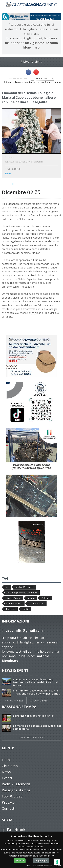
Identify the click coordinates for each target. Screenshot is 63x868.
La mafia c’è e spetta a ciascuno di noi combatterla (37, 727)
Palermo (11, 609)
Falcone (46, 598)
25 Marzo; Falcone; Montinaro (20, 82)
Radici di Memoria (16, 784)
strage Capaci (45, 82)
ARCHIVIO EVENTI (40, 701)
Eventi (7, 778)
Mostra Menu (32, 61)
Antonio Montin (14, 603)
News (8, 173)
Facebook (16, 830)
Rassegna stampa (16, 790)
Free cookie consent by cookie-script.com (44, 866)
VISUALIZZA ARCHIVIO (31, 737)
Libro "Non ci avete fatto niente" (34, 716)
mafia (58, 82)
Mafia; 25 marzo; (45, 78)
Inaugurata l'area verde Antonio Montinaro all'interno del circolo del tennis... (35, 682)
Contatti (8, 808)
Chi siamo (10, 766)
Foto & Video (12, 796)
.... (33, 78)
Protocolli (10, 802)
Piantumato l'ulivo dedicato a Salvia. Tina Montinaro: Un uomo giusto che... (37, 692)
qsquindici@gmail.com (24, 630)
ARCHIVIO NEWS (14, 701)
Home (7, 760)
